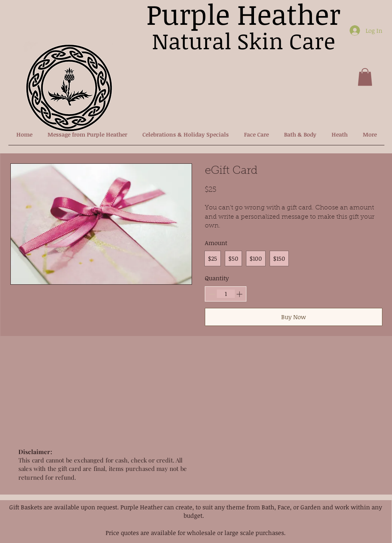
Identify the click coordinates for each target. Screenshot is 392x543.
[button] (365, 77)
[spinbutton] (226, 294)
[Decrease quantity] (212, 294)
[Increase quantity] (239, 294)
